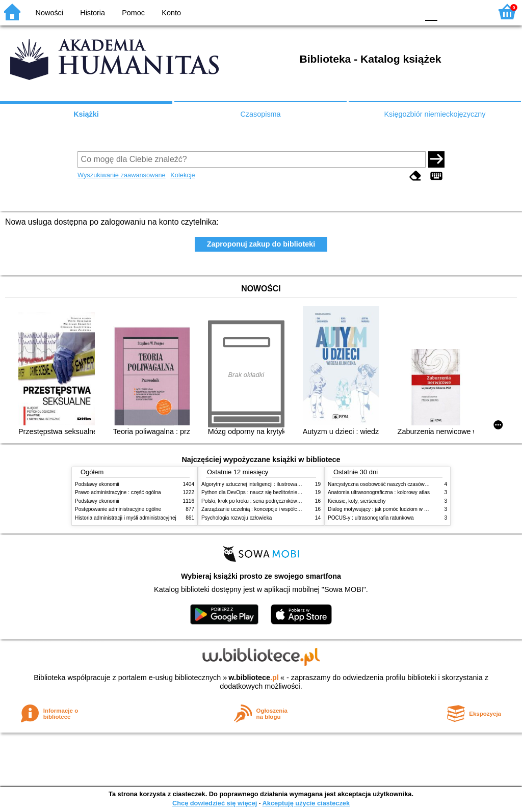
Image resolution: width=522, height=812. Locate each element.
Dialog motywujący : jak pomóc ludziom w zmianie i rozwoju (396, 509)
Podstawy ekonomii (97, 484)
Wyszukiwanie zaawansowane (122, 175)
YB (387, 11)
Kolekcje (182, 175)
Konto (171, 13)
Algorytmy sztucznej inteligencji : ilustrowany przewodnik (266, 484)
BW (367, 11)
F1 (449, 11)
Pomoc (133, 13)
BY (408, 11)
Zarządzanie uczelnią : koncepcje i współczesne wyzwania (268, 509)
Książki (86, 114)
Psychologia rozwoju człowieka (237, 518)
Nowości (49, 13)
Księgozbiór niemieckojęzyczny (435, 114)
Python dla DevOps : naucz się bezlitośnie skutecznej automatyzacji (279, 492)
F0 (431, 11)
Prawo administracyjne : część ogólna (118, 492)
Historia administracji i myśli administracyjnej (126, 518)
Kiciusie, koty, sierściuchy (357, 501)
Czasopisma (260, 114)
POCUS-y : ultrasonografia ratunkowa (371, 518)
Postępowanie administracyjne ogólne (118, 509)
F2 (472, 11)
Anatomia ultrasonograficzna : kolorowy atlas (379, 492)
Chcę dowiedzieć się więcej (215, 803)
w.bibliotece (254, 678)
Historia (93, 13)
